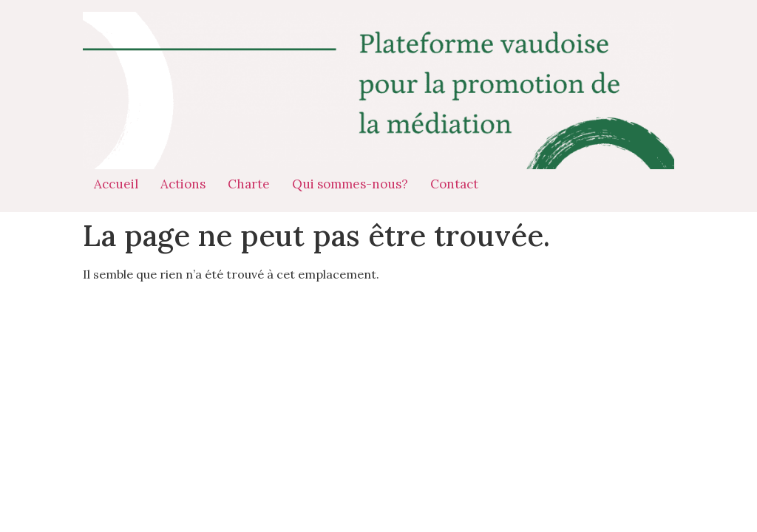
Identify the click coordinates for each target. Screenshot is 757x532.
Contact (454, 184)
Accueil (116, 184)
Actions (183, 184)
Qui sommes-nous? (350, 184)
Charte (249, 184)
